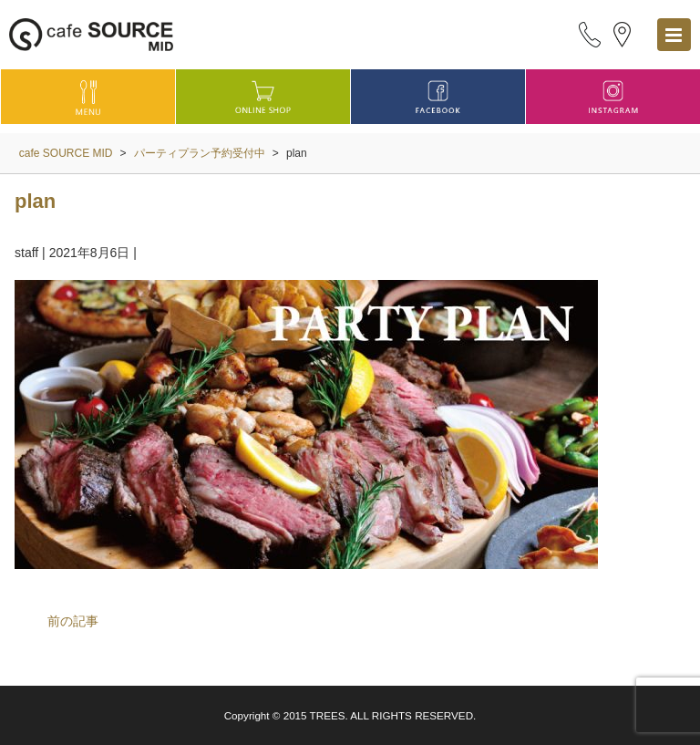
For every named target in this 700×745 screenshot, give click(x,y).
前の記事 (73, 621)
